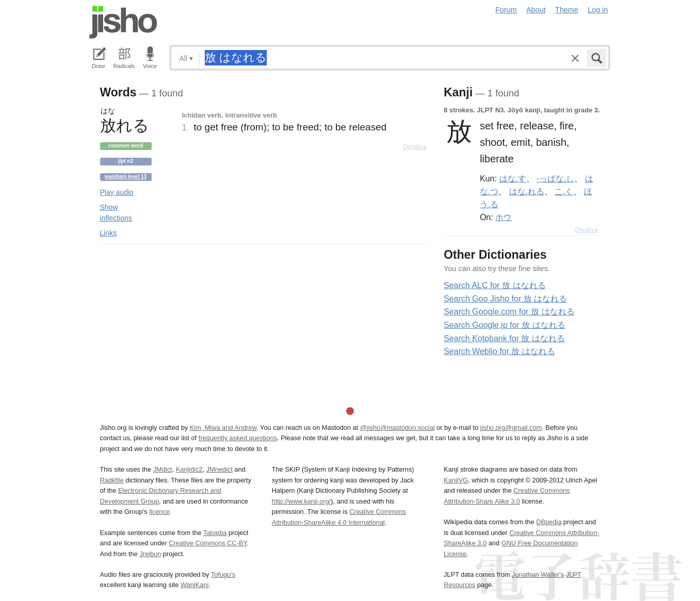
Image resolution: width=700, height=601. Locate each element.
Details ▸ (415, 147)
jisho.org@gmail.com (511, 428)
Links (109, 233)
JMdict (163, 469)
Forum (506, 10)
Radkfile (112, 480)
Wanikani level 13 (126, 177)
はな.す (513, 178)
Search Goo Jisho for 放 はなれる (505, 299)
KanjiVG (456, 480)
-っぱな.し (555, 178)
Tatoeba (215, 533)
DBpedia (549, 522)
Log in (598, 10)
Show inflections (116, 213)
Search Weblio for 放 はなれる (499, 351)
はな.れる (527, 191)
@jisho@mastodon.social (397, 428)
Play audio (117, 192)
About (536, 10)
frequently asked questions (238, 438)
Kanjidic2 (189, 469)
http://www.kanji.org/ (302, 501)
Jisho (123, 22)
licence (159, 512)
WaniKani (194, 585)
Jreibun (150, 554)
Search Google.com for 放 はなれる (509, 312)
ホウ (503, 217)
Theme (567, 10)
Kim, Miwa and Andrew (223, 428)
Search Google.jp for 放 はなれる (504, 325)
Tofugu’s (223, 574)
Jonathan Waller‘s (538, 574)
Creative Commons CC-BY (208, 543)
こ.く (564, 191)
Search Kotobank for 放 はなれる (504, 338)
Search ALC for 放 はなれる (494, 285)
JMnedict (219, 469)
